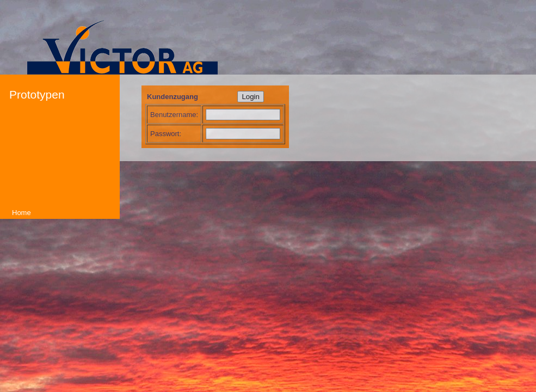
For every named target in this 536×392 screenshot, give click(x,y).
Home (21, 213)
